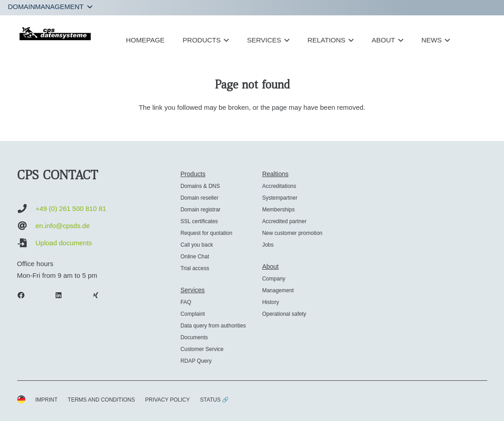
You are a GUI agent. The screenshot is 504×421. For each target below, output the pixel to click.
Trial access (195, 268)
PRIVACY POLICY (167, 400)
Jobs (268, 245)
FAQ (186, 302)
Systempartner (280, 198)
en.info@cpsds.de (63, 226)
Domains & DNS (200, 186)
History (271, 302)
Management (278, 290)
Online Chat (195, 257)
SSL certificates (199, 221)
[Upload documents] (26, 243)
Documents (194, 337)
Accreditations (279, 186)
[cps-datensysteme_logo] (55, 33)
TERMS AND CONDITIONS (101, 400)
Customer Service (202, 349)
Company (274, 279)
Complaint (193, 314)
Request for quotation (206, 233)
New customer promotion (292, 233)
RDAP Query (196, 361)
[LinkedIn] (63, 295)
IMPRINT (46, 400)
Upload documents (64, 243)
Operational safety (284, 314)
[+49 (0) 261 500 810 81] (26, 209)
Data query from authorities (213, 326)
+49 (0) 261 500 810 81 (71, 208)
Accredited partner (284, 221)
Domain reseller (199, 198)
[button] (50, 7)
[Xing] (100, 295)
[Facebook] (26, 295)
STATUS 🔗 (214, 400)
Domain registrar (200, 210)
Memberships (278, 210)
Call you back (197, 245)
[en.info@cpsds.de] (26, 226)
